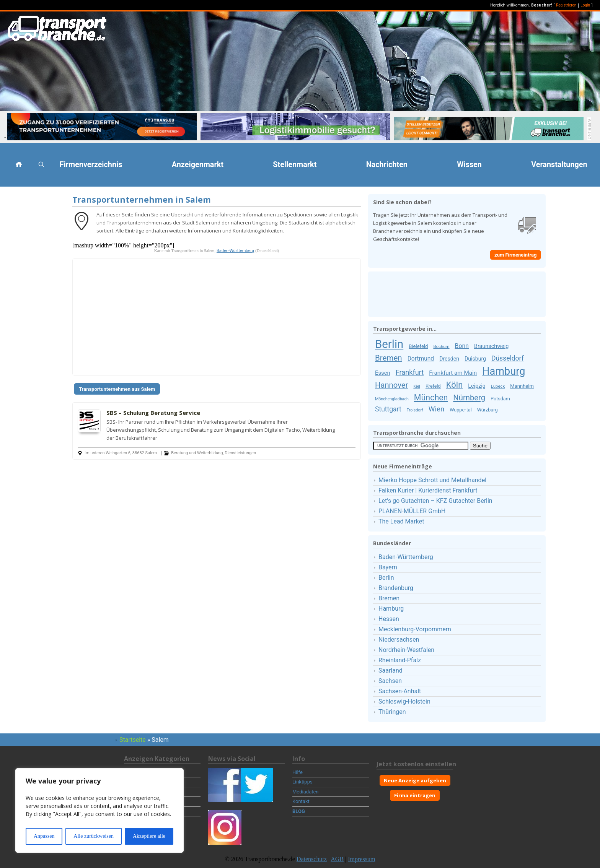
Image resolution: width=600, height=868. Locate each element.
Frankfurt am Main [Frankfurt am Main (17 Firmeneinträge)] (453, 373)
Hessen (389, 619)
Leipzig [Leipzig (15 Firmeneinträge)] (477, 386)
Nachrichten (387, 165)
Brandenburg (396, 588)
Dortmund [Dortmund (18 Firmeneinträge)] (421, 359)
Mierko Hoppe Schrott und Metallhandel (432, 480)
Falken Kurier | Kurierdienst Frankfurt (428, 490)
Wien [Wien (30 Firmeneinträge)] (436, 409)
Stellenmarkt (295, 165)
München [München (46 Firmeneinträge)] (431, 397)
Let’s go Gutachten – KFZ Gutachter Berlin (435, 501)
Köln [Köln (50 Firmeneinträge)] (455, 385)
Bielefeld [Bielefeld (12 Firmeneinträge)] (418, 346)
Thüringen (392, 712)
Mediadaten (306, 792)
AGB (337, 859)
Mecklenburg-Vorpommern (415, 629)
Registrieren (566, 5)
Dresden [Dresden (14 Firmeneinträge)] (449, 359)
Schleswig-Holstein (404, 701)
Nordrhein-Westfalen (406, 650)
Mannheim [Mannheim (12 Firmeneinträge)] (522, 386)
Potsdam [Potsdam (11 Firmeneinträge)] (500, 399)
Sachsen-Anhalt (400, 691)
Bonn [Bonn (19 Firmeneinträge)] (462, 346)
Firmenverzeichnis (91, 165)
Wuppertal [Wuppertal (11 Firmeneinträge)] (461, 410)
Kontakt (301, 801)
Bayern (388, 567)
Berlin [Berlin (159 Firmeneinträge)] (389, 344)
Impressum (361, 859)
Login (585, 5)
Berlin (386, 578)
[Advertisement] (34, 309)
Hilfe (298, 772)
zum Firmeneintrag (515, 255)
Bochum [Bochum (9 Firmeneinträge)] (441, 346)
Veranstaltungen (559, 165)
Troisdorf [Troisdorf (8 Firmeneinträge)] (415, 410)
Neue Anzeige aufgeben (415, 780)
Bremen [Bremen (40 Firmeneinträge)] (389, 358)
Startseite (133, 740)
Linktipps (302, 782)
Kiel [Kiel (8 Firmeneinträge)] (417, 386)
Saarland (390, 671)
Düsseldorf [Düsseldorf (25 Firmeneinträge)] (508, 358)
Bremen (389, 598)
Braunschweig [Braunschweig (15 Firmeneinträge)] (491, 346)
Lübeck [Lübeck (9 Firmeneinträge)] (498, 386)
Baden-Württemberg (235, 251)
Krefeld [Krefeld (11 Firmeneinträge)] (433, 386)
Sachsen (390, 681)
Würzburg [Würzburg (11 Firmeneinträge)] (487, 410)
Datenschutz (312, 859)
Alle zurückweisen (94, 836)
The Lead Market (401, 521)
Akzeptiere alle (149, 836)
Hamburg (391, 609)
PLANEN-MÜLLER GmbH (412, 511)
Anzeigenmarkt (198, 165)
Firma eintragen (415, 795)
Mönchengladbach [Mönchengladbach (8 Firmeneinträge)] (392, 399)
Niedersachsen (399, 640)
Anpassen (44, 836)
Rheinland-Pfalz (400, 660)
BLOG (299, 811)
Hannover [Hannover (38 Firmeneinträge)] (391, 385)
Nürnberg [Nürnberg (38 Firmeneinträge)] (469, 398)
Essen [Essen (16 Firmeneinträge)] (383, 373)
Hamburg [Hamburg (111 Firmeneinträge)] (504, 371)
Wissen (469, 165)
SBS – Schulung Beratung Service (153, 413)
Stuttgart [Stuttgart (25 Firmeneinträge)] (388, 409)
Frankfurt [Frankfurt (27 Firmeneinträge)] (410, 372)
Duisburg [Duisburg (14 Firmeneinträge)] (475, 359)
